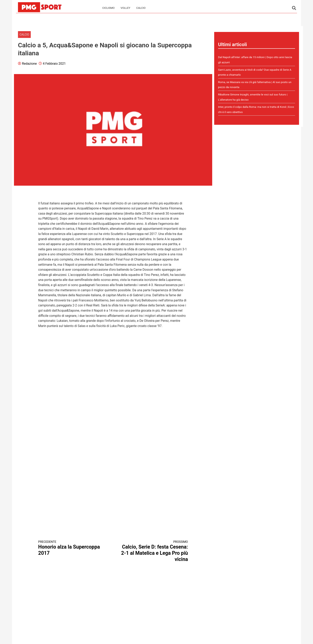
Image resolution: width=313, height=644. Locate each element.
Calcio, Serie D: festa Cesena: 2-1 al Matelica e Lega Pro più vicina (154, 551)
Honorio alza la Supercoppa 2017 (72, 548)
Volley (125, 8)
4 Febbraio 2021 (54, 64)
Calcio (141, 8)
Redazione (29, 64)
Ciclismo (108, 8)
